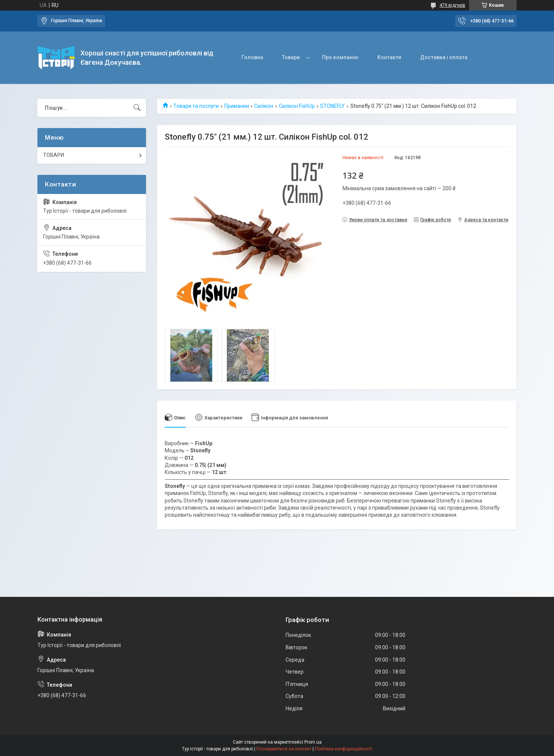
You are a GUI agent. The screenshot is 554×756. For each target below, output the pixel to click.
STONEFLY (332, 106)
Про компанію (340, 57)
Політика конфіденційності (343, 749)
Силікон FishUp (297, 106)
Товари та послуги (196, 106)
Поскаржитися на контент (284, 749)
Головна (252, 57)
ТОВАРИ (54, 155)
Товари (291, 57)
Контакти (389, 57)
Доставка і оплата (444, 57)
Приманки (237, 106)
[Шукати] (137, 108)
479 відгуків (452, 5)
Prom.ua (313, 742)
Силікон (264, 106)
